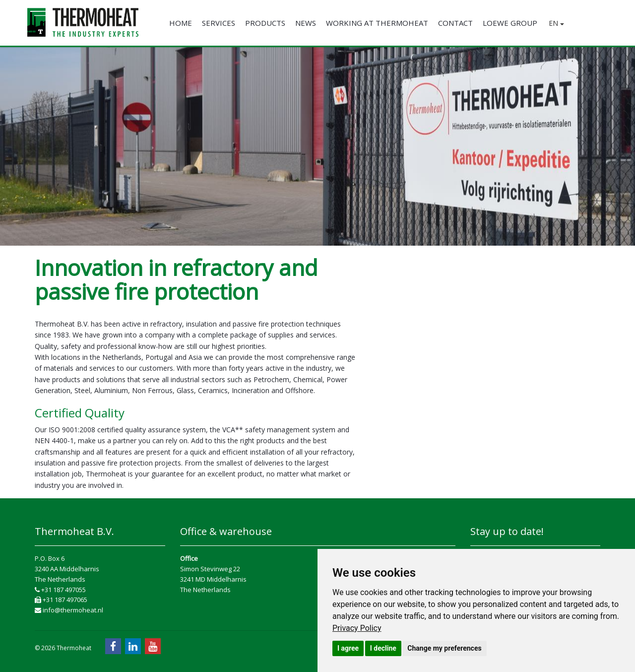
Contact (455, 23)
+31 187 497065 (61, 600)
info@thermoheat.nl (69, 610)
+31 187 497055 (60, 590)
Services (219, 23)
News (306, 23)
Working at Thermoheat (377, 23)
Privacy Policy (357, 628)
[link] (357, 628)
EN (556, 23)
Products (265, 23)
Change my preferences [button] (444, 648)
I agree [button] (348, 648)
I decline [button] (383, 648)
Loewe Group (510, 23)
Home (181, 23)
